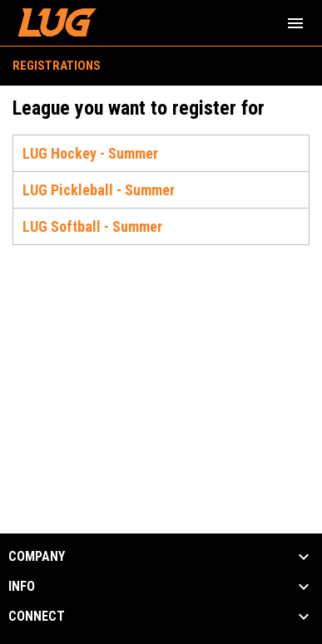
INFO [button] (22, 587)
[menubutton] (295, 23)
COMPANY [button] (37, 557)
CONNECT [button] (37, 617)
